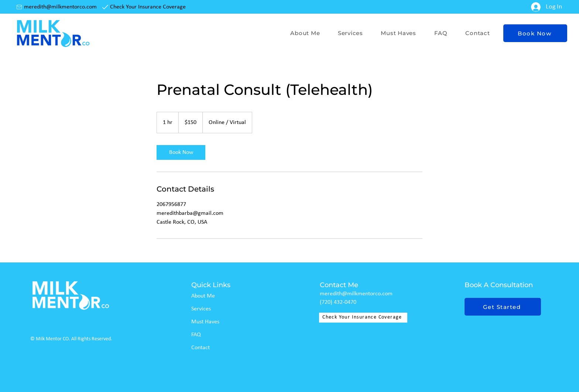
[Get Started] (503, 307)
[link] (181, 152)
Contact (201, 348)
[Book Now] (535, 33)
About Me (203, 296)
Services (201, 309)
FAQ (196, 335)
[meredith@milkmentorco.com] (57, 7)
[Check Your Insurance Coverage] (145, 7)
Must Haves (205, 322)
